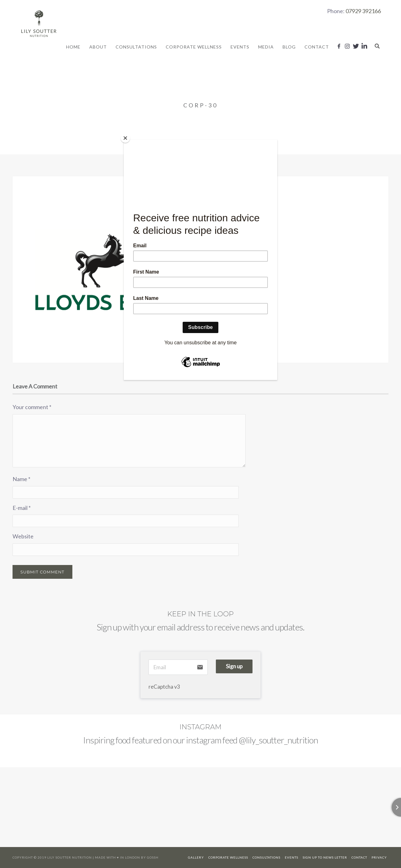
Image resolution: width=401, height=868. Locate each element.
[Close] (125, 138)
